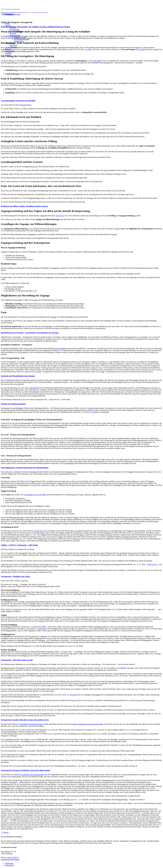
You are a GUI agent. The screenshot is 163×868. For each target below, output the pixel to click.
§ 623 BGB (41, 629)
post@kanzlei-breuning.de (10, 860)
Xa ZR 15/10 (39, 531)
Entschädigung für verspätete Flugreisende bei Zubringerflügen (25, 468)
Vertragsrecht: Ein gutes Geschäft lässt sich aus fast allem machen (25, 770)
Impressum (9, 863)
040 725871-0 (6, 18)
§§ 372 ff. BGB (95, 61)
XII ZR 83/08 (34, 388)
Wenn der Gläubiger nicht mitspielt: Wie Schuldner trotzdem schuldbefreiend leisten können (35, 27)
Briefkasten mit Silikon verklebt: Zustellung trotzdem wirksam (24, 206)
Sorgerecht (13, 45)
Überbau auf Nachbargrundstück (13, 404)
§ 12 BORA (122, 668)
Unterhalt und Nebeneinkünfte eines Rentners (18, 376)
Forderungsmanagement (12, 36)
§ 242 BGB (140, 49)
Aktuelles (9, 53)
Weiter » (6, 832)
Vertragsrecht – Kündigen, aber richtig (15, 576)
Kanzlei (8, 25)
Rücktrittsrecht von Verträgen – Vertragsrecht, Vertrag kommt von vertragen (30, 333)
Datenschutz (10, 865)
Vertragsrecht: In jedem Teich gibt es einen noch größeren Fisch (25, 720)
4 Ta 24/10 (73, 695)
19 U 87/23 (60, 216)
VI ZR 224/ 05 (152, 564)
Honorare (13, 33)
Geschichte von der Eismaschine (31, 724)
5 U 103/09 (94, 412)
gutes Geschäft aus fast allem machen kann (88, 724)
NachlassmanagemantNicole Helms (22, 40)
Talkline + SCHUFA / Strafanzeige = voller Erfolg (19, 545)
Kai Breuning (14, 29)
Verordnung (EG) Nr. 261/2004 (35, 495)
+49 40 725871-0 (13, 858)
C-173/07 (134, 533)
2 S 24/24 (88, 49)
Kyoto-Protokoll (60, 348)
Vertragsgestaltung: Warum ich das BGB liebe (18, 101)
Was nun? (13, 14)
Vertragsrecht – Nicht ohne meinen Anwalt (17, 660)
